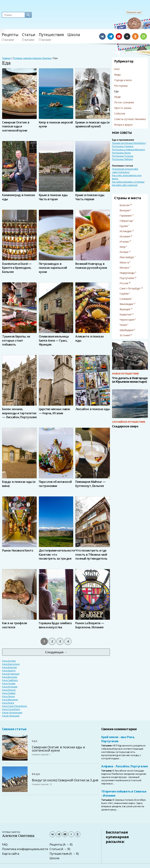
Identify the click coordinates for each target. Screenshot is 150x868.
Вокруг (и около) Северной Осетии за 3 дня (65, 780)
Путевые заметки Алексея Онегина (32, 58)
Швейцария (127, 330)
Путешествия (51, 35)
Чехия (123, 325)
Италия (124, 242)
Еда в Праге (8, 703)
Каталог (8, 40)
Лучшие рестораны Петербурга (129, 143)
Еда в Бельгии (9, 667)
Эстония (125, 335)
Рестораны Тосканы (123, 156)
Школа (74, 35)
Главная (6, 58)
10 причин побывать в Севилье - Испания (124, 793)
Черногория (127, 320)
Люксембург (127, 257)
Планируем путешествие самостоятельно (125, 171)
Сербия (124, 294)
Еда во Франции (11, 716)
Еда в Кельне (9, 690)
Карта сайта (11, 854)
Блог (117, 69)
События (120, 113)
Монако (124, 268)
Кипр (123, 247)
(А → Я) (68, 844)
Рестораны (121, 86)
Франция (125, 309)
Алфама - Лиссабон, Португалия (124, 766)
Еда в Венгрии (10, 677)
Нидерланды (127, 273)
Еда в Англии (9, 661)
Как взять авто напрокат (125, 185)
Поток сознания (124, 102)
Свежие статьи (14, 729)
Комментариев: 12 (42, 784)
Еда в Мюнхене (10, 700)
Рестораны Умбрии (122, 159)
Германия (125, 216)
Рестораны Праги (121, 153)
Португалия (127, 278)
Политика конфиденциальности (25, 849)
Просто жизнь (123, 108)
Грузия (124, 226)
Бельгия (124, 205)
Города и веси (123, 80)
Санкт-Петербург (130, 288)
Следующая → (56, 652)
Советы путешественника (130, 119)
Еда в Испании (10, 687)
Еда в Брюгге (9, 671)
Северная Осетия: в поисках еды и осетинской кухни (58, 749)
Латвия (124, 252)
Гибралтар (126, 221)
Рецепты (10, 35)
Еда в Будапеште (11, 674)
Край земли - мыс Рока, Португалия (118, 739)
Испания (125, 236)
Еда (35, 741)
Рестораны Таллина (123, 146)
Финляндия (126, 304)
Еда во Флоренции (12, 713)
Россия (124, 283)
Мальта (124, 262)
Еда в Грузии (9, 683)
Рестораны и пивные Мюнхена (128, 150)
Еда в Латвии (9, 693)
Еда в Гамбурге (10, 680)
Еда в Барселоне (11, 664)
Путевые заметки (24, 834)
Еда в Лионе (9, 696)
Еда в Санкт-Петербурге (15, 706)
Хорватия (125, 314)
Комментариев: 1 (41, 754)
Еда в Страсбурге (11, 709)
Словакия (125, 299)
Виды (117, 75)
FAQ (5, 844)
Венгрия (125, 210)
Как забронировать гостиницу (128, 182)
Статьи (29, 35)
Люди (117, 97)
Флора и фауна (123, 125)
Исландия (125, 231)
